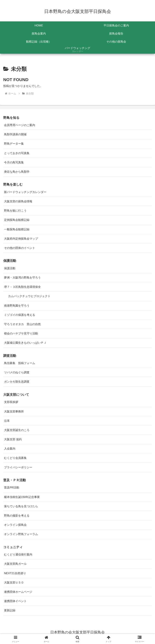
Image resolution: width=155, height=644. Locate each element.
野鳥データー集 (14, 144)
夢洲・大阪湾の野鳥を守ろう (22, 278)
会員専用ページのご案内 (20, 125)
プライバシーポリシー (18, 467)
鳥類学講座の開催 (15, 134)
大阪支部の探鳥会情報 (18, 201)
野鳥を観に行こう (15, 211)
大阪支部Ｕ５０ (14, 582)
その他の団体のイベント (20, 248)
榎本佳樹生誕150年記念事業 (22, 497)
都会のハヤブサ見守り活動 (21, 333)
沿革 (7, 421)
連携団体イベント (15, 601)
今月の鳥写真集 (14, 162)
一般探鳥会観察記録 (17, 229)
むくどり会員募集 (15, 458)
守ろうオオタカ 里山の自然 (22, 324)
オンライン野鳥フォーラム (21, 534)
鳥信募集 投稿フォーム (20, 363)
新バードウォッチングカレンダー (25, 192)
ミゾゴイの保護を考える (20, 315)
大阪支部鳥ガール (15, 564)
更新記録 (10, 610)
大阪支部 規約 (13, 439)
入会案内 (10, 449)
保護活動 (10, 268)
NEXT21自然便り (15, 573)
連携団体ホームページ (18, 592)
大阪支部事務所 (14, 411)
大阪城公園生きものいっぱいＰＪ (25, 343)
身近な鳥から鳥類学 (17, 172)
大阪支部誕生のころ (17, 430)
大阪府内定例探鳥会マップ (21, 239)
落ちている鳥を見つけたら (21, 506)
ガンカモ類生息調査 (17, 382)
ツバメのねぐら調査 (17, 372)
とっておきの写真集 (17, 153)
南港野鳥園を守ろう (17, 306)
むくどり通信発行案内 (18, 554)
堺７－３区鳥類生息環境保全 (22, 287)
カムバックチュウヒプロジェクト (29, 296)
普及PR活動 (12, 487)
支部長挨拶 (11, 402)
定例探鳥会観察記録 (17, 220)
